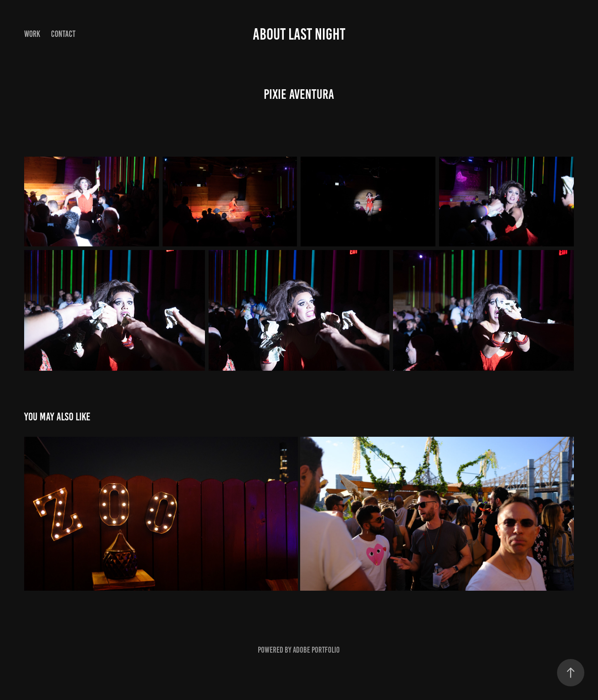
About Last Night (299, 34)
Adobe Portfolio (316, 650)
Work (32, 34)
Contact (63, 34)
